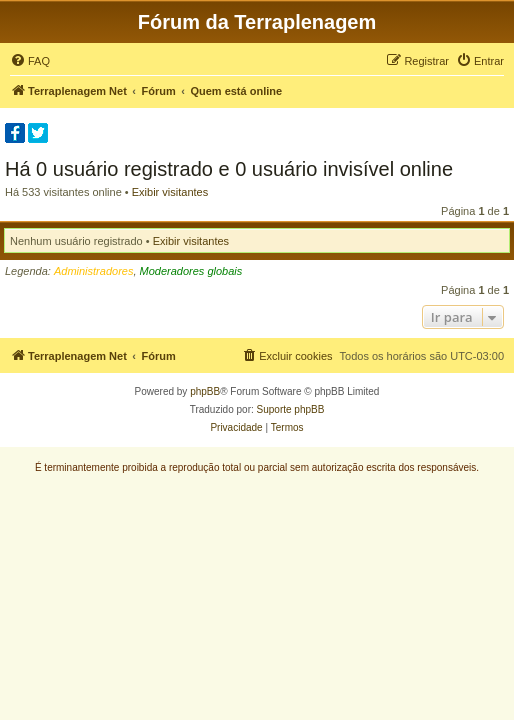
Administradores (93, 271)
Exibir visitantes (170, 192)
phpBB (205, 391)
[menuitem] (30, 61)
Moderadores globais (191, 271)
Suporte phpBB (291, 409)
